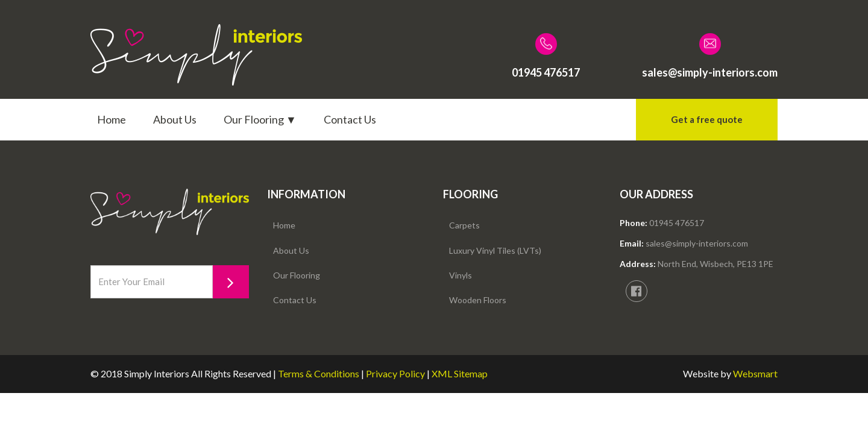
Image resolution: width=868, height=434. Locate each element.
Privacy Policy (395, 373)
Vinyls (461, 275)
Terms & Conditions (319, 373)
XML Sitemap (460, 373)
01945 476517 (677, 223)
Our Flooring (297, 275)
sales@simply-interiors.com (697, 243)
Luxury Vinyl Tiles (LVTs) (495, 250)
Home (112, 119)
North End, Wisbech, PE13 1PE (715, 264)
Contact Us (350, 119)
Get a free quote (707, 119)
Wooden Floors (478, 300)
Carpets (464, 225)
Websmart (755, 373)
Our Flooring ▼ (260, 119)
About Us (175, 119)
